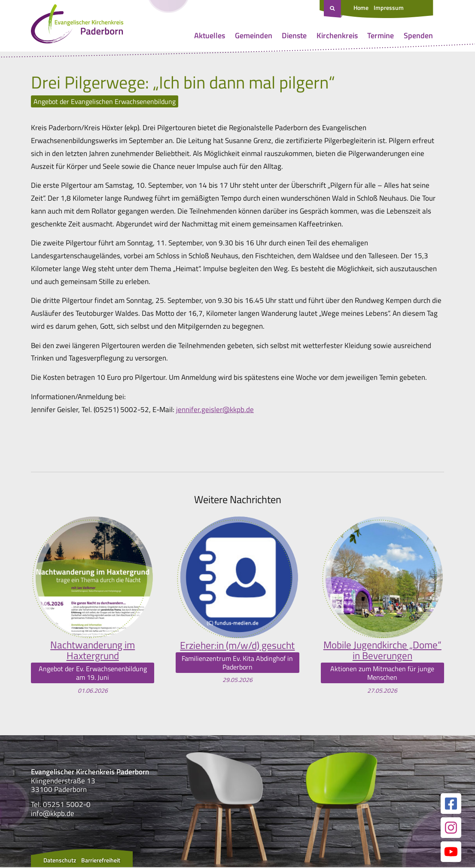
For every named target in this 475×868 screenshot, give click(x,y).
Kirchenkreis (337, 35)
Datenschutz (60, 861)
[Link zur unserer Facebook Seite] (451, 804)
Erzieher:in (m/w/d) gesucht (237, 645)
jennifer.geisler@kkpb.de (215, 410)
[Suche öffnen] (333, 9)
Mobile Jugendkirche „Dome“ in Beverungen (382, 651)
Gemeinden (254, 35)
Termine (381, 35)
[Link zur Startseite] (77, 26)
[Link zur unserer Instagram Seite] (451, 828)
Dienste (294, 35)
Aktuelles (210, 35)
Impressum (389, 8)
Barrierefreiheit (101, 861)
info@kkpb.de (53, 814)
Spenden (418, 35)
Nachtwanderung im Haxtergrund (93, 651)
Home (361, 8)
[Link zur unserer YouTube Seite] (451, 853)
